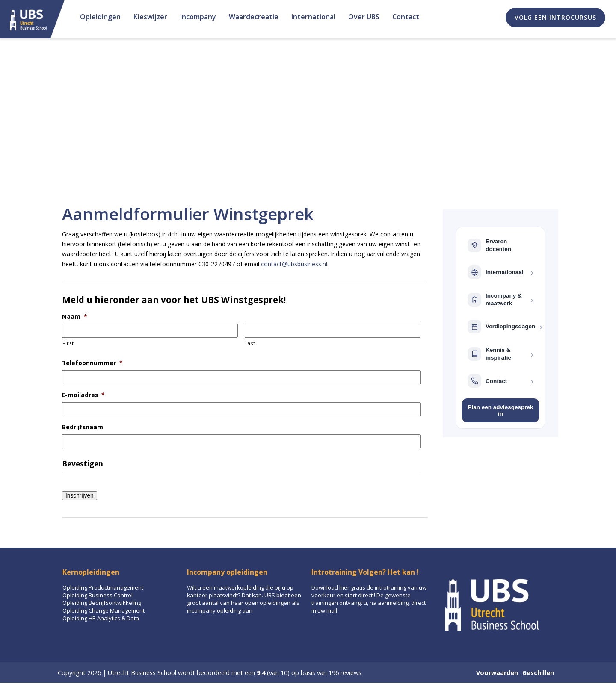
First (68, 343)
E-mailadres (83, 395)
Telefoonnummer (92, 363)
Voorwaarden (497, 673)
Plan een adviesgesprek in (500, 410)
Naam (75, 317)
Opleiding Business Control (98, 595)
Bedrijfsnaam (83, 427)
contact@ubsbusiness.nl (294, 264)
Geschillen (538, 673)
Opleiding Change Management (104, 610)
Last (250, 343)
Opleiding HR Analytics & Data (101, 618)
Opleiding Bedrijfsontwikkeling (102, 603)
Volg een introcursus (555, 17)
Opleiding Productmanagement (103, 587)
